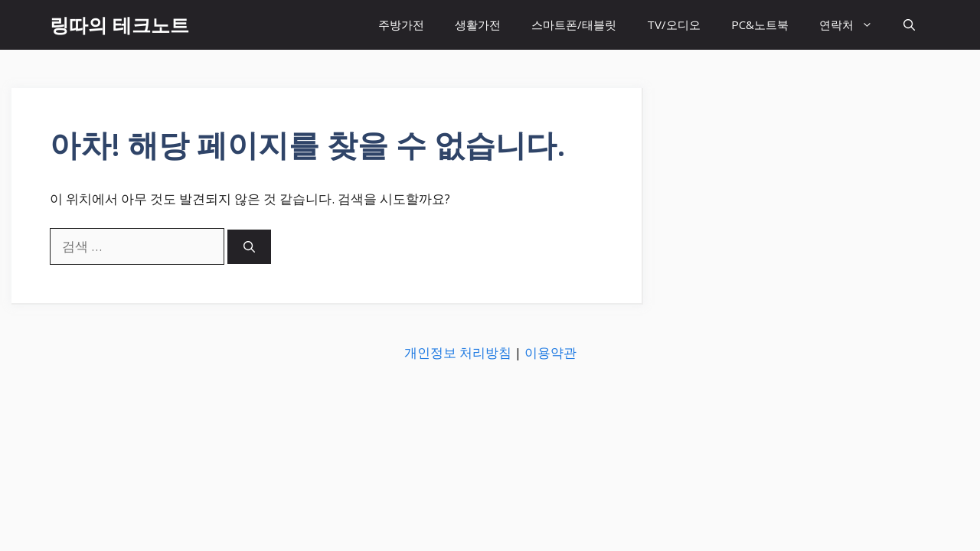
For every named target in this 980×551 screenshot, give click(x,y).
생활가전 (478, 24)
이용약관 (550, 352)
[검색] (249, 247)
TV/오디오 (674, 24)
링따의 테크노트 (119, 24)
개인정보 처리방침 (458, 352)
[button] (909, 25)
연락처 (854, 25)
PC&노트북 (760, 24)
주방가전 (401, 24)
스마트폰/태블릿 (574, 24)
